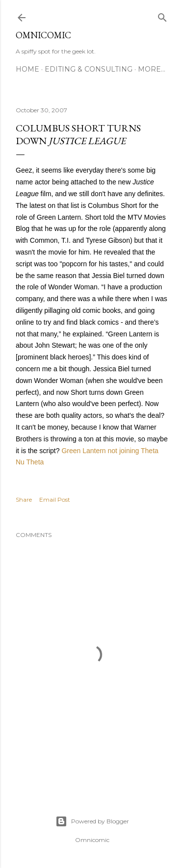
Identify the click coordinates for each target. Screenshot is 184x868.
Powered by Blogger (92, 821)
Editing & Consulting (89, 69)
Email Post (55, 499)
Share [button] (24, 499)
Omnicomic (43, 35)
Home (27, 69)
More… (152, 69)
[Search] (162, 15)
